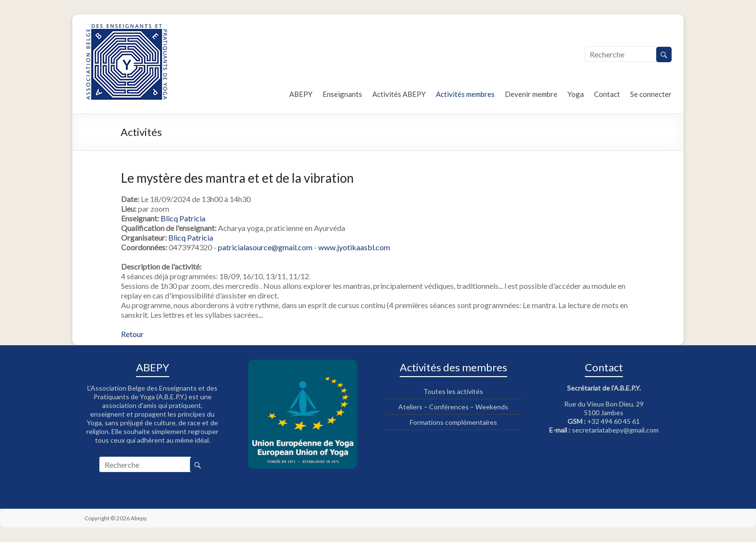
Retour (132, 334)
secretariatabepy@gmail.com (615, 430)
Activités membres (465, 94)
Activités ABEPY (399, 94)
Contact (607, 94)
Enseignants (342, 94)
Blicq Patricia (183, 218)
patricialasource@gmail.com (265, 247)
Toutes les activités (453, 391)
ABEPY (301, 94)
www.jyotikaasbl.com (354, 247)
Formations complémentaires (453, 422)
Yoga (576, 94)
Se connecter (651, 94)
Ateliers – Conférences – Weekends (453, 407)
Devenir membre (531, 94)
